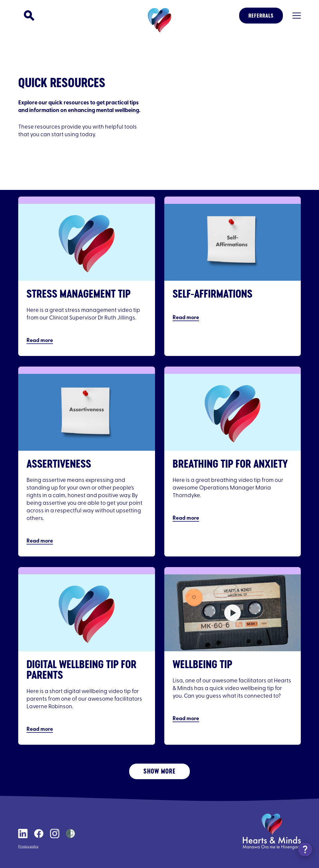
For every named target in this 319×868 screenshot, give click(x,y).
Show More (159, 771)
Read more (40, 341)
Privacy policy (28, 847)
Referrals (261, 16)
